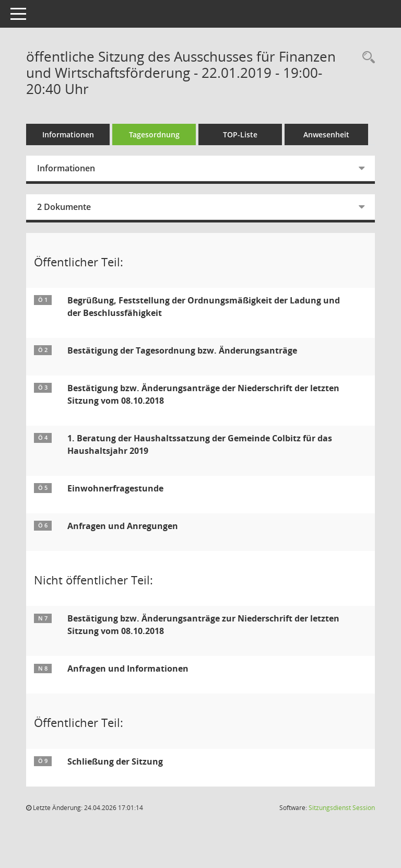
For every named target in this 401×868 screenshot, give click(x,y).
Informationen (68, 134)
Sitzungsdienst (342, 808)
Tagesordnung (154, 134)
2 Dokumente (64, 207)
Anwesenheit (326, 134)
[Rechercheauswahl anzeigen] (366, 58)
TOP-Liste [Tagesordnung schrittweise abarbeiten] (240, 134)
